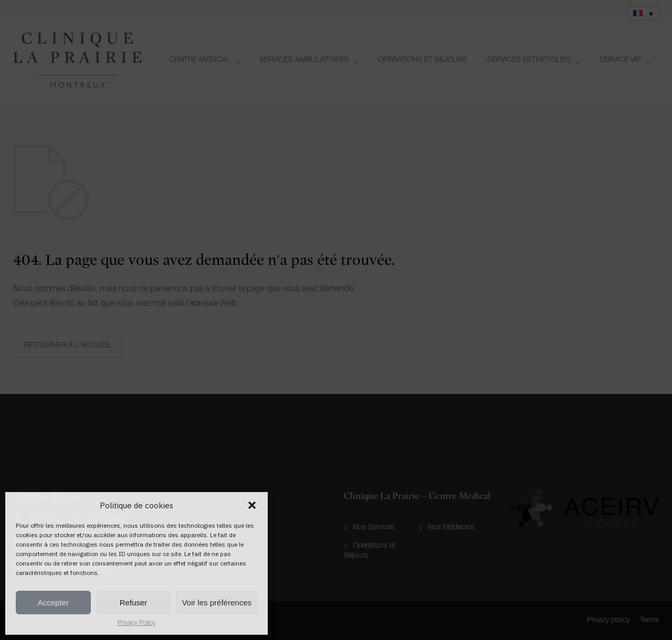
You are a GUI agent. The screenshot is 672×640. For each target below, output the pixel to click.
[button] (252, 505)
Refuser (134, 602)
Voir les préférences (217, 602)
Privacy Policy (136, 623)
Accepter (53, 602)
